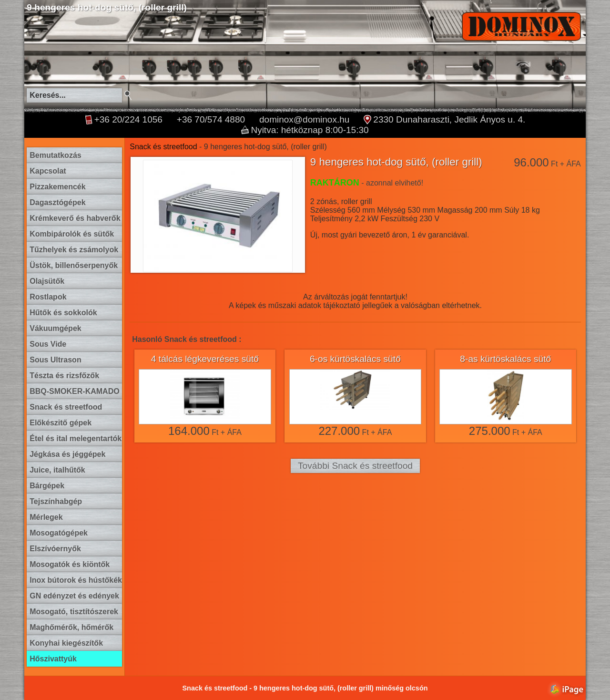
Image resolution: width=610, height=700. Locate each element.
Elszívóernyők (55, 549)
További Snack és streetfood (355, 466)
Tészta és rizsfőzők (64, 376)
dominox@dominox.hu (304, 120)
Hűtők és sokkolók (63, 313)
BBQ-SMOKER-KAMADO (74, 391)
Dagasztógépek (57, 202)
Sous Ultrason (55, 360)
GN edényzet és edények (74, 596)
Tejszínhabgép (56, 501)
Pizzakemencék (57, 187)
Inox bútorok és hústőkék (76, 580)
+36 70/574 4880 (211, 120)
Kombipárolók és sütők (72, 234)
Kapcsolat (48, 171)
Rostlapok (48, 297)
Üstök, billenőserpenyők (74, 265)
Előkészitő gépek (61, 423)
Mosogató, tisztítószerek (74, 612)
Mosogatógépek (59, 533)
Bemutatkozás (55, 155)
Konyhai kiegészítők (66, 643)
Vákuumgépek (55, 328)
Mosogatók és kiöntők (70, 564)
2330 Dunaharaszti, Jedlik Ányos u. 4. (449, 120)
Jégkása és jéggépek (67, 454)
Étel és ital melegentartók (76, 438)
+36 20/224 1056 (128, 120)
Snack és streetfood (66, 407)
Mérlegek (46, 517)
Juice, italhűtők (57, 470)
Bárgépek (47, 486)
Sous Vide (48, 344)
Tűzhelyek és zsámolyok (74, 250)
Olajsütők (47, 281)
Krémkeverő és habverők (75, 218)
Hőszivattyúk (53, 659)
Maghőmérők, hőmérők (71, 627)
